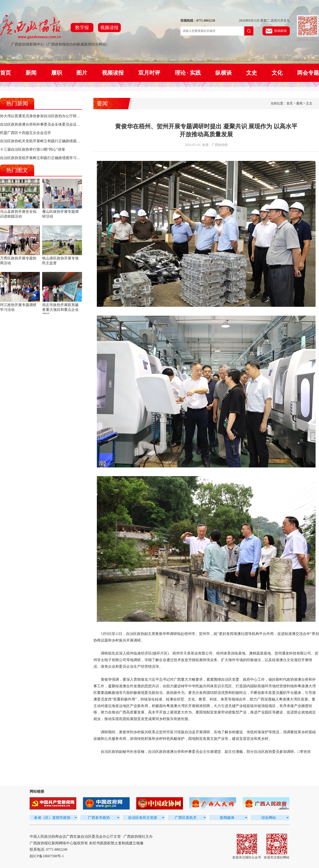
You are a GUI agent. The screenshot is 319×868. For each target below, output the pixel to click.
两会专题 (308, 73)
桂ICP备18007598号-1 (47, 856)
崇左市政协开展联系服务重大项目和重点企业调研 (60, 310)
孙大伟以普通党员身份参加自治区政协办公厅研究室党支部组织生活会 (57, 116)
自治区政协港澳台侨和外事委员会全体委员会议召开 (42, 124)
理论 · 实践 (188, 73)
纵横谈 (224, 73)
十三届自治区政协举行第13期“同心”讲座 (33, 149)
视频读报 (109, 28)
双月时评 (149, 73)
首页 (5, 73)
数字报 (82, 28)
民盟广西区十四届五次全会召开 (26, 133)
